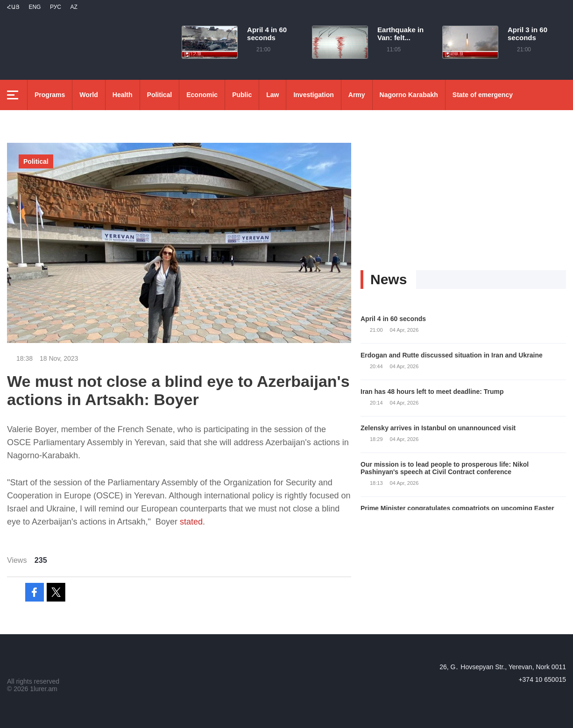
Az (74, 7)
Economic (202, 95)
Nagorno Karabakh (409, 95)
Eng (35, 7)
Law (272, 95)
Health (123, 95)
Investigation (313, 95)
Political (160, 95)
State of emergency (483, 95)
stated (191, 522)
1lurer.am (43, 689)
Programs (50, 95)
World (88, 95)
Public (242, 95)
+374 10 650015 (542, 679)
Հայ (13, 7)
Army (357, 95)
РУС (56, 7)
